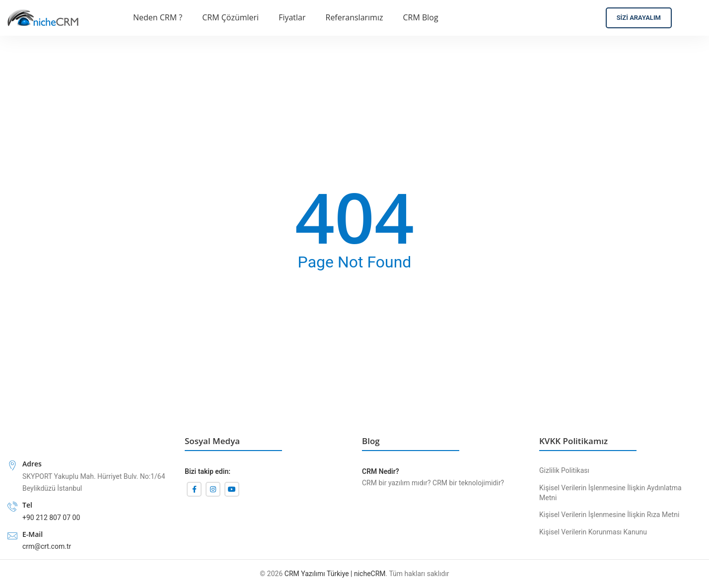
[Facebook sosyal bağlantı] (194, 489)
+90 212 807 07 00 (51, 518)
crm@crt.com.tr (47, 546)
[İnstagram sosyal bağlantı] (213, 489)
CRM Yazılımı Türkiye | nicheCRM (335, 574)
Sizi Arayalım (639, 18)
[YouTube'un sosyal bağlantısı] (232, 489)
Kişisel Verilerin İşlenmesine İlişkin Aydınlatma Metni (610, 493)
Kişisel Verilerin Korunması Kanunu (593, 532)
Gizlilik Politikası (564, 470)
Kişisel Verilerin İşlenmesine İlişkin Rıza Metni (609, 515)
